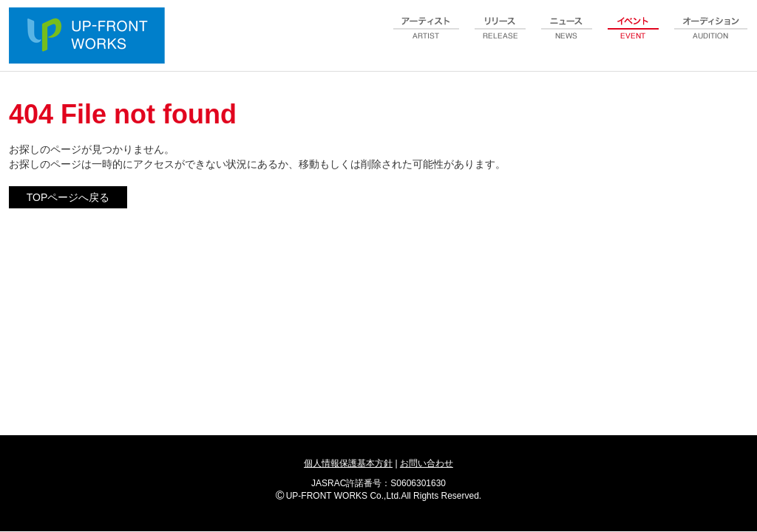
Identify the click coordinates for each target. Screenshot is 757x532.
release (500, 36)
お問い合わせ (427, 463)
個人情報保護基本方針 (348, 463)
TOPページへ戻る (68, 197)
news (567, 36)
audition (711, 36)
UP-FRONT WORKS (90, 37)
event (634, 36)
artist (427, 36)
